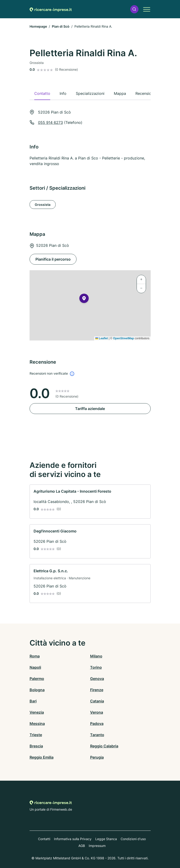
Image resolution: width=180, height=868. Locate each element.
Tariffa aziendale (90, 409)
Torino (96, 667)
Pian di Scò (61, 26)
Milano (96, 656)
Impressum (97, 846)
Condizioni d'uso (133, 839)
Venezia (37, 712)
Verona (97, 712)
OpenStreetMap (124, 338)
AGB (82, 846)
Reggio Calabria (104, 746)
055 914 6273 (50, 122)
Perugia (97, 757)
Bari (33, 701)
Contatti (44, 839)
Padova (97, 724)
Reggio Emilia (42, 757)
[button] (134, 9)
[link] (90, 502)
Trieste (36, 735)
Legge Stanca (106, 839)
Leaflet (102, 338)
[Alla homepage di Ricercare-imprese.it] (51, 9)
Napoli (35, 667)
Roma (35, 656)
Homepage (38, 26)
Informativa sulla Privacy (73, 839)
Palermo (37, 679)
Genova (97, 679)
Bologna (37, 690)
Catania (97, 701)
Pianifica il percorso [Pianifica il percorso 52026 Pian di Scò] (53, 259)
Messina (37, 724)
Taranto (97, 735)
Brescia (36, 746)
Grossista (43, 205)
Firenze (97, 690)
